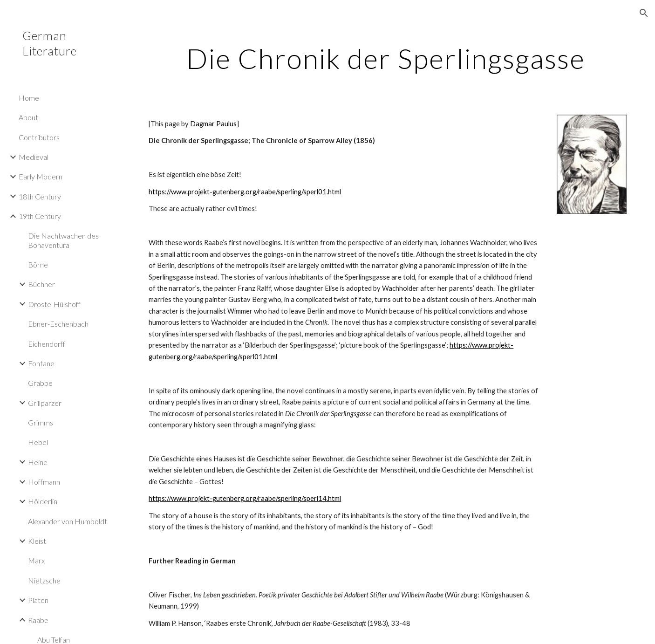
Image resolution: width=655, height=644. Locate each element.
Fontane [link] (41, 363)
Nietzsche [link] (44, 580)
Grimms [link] (41, 422)
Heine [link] (38, 462)
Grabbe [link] (40, 383)
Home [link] (29, 98)
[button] (644, 13)
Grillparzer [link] (45, 403)
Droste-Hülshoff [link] (54, 304)
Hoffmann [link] (44, 482)
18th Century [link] (40, 196)
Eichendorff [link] (47, 344)
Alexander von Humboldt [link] (68, 521)
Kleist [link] (37, 541)
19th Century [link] (40, 216)
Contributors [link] (39, 137)
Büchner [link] (41, 284)
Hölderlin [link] (43, 501)
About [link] (28, 117)
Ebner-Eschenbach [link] (58, 324)
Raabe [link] (38, 620)
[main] (386, 58)
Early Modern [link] (41, 176)
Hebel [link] (38, 442)
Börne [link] (38, 264)
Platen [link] (38, 600)
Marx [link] (36, 560)
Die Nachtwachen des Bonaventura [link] (63, 240)
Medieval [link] (34, 157)
